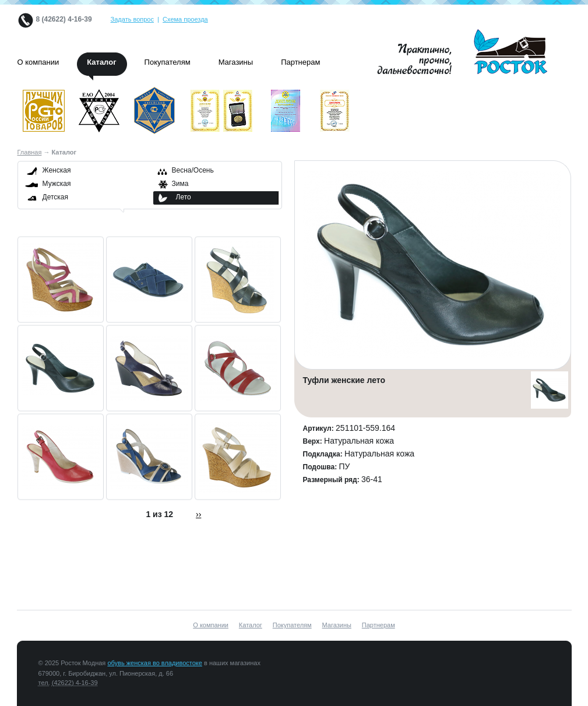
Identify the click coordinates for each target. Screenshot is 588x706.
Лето (184, 197)
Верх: (314, 441)
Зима (180, 184)
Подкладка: (324, 454)
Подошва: (321, 467)
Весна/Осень (193, 170)
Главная (30, 152)
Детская (55, 197)
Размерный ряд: (332, 480)
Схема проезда (185, 19)
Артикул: (320, 428)
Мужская (57, 184)
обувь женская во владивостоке (155, 663)
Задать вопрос (132, 19)
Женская (57, 170)
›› (198, 514)
